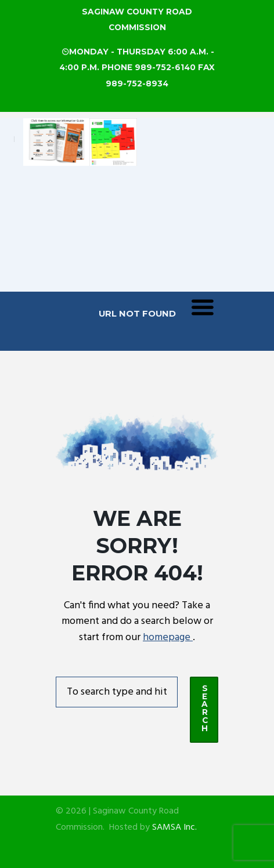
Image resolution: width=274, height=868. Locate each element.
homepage (168, 638)
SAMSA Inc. (174, 828)
